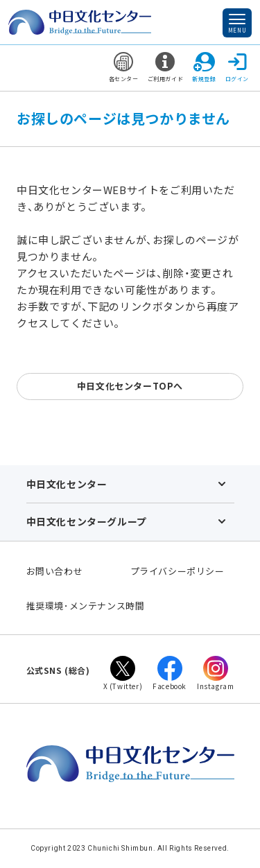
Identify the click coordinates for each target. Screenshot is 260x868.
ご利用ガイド (166, 67)
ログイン (237, 67)
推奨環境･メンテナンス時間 (86, 606)
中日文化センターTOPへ (130, 386)
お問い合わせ (55, 571)
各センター (124, 67)
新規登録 (204, 67)
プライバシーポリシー (177, 571)
